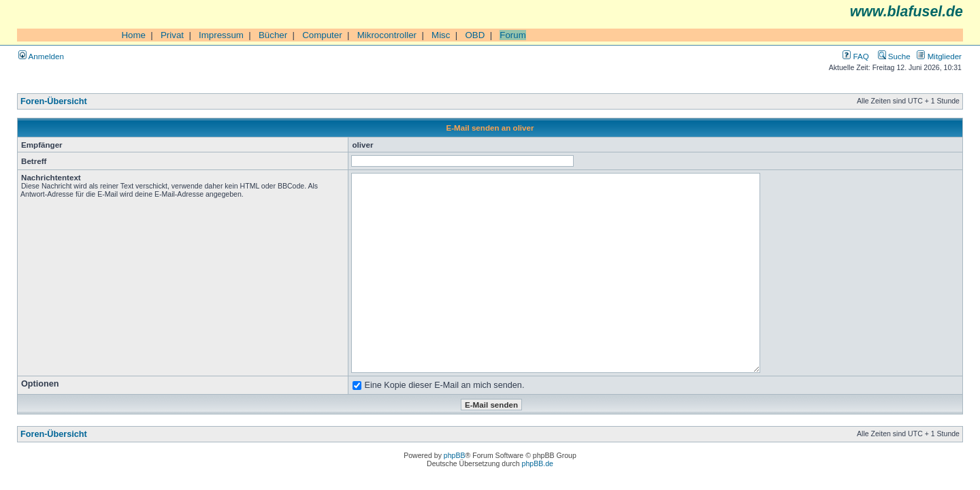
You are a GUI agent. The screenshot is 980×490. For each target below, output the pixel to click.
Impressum (221, 35)
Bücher (273, 35)
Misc (441, 35)
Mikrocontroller (387, 35)
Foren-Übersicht (54, 101)
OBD (475, 35)
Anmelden (41, 56)
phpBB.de (538, 463)
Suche (894, 56)
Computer (322, 35)
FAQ (855, 56)
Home (133, 35)
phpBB (455, 455)
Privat (172, 35)
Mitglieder (939, 56)
